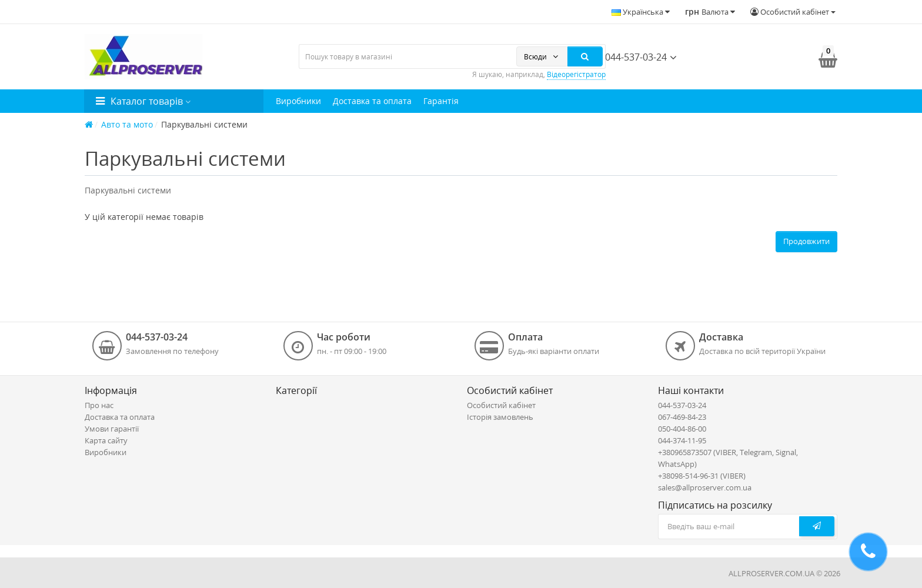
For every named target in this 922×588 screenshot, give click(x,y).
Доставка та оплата (372, 101)
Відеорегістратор (576, 74)
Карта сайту (106, 440)
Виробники (298, 101)
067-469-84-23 (682, 417)
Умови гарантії (112, 429)
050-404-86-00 (682, 429)
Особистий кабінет (501, 405)
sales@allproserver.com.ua (705, 487)
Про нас (99, 405)
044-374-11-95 (682, 440)
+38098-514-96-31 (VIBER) (702, 476)
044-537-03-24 (631, 57)
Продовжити (806, 241)
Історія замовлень (500, 417)
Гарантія (441, 101)
